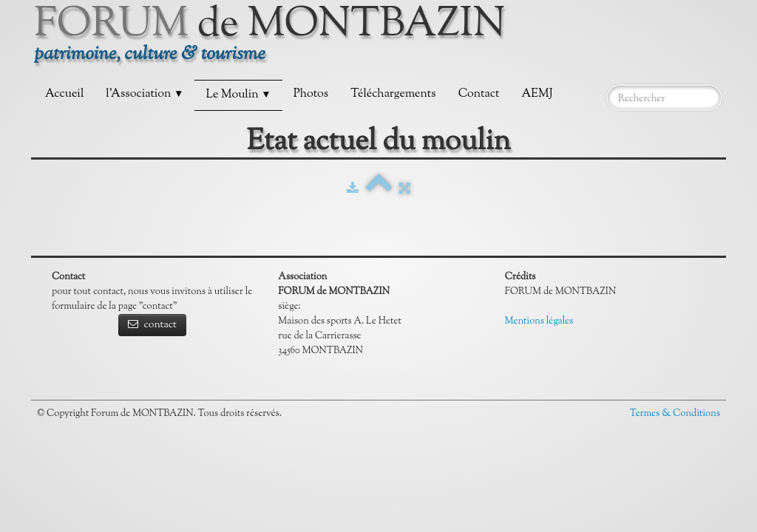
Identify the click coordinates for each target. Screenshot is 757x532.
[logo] (275, 40)
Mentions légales (539, 321)
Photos (311, 94)
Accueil (64, 94)
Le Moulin (238, 95)
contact (152, 325)
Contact (479, 94)
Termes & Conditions (675, 414)
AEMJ (537, 94)
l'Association (145, 94)
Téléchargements (393, 94)
